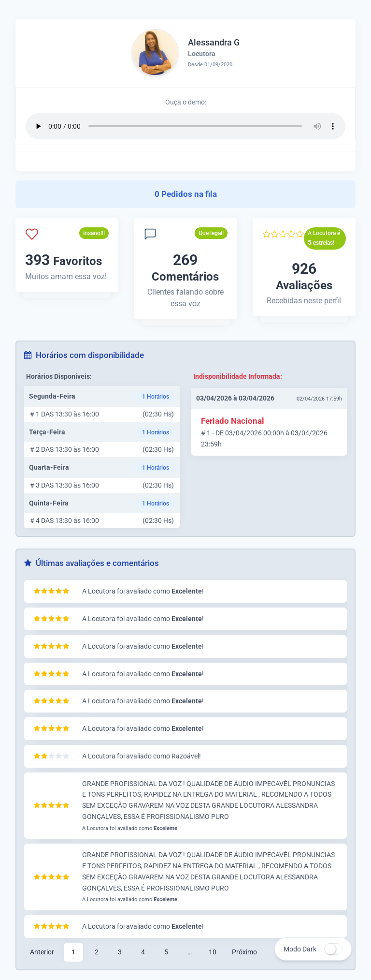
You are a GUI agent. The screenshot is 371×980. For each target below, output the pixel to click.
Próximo (244, 952)
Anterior (42, 952)
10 (213, 952)
